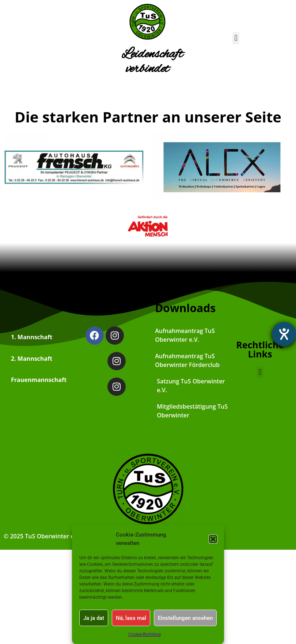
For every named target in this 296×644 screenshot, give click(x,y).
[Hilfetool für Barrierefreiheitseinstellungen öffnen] (284, 334)
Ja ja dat (94, 618)
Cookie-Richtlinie (145, 634)
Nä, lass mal (131, 618)
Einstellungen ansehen (185, 618)
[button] (213, 539)
